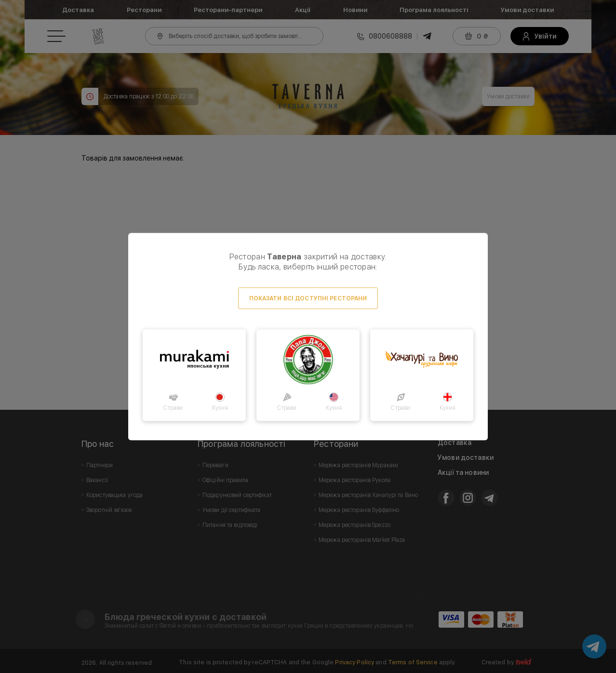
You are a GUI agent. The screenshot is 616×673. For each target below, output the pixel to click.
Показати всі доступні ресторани (308, 298)
